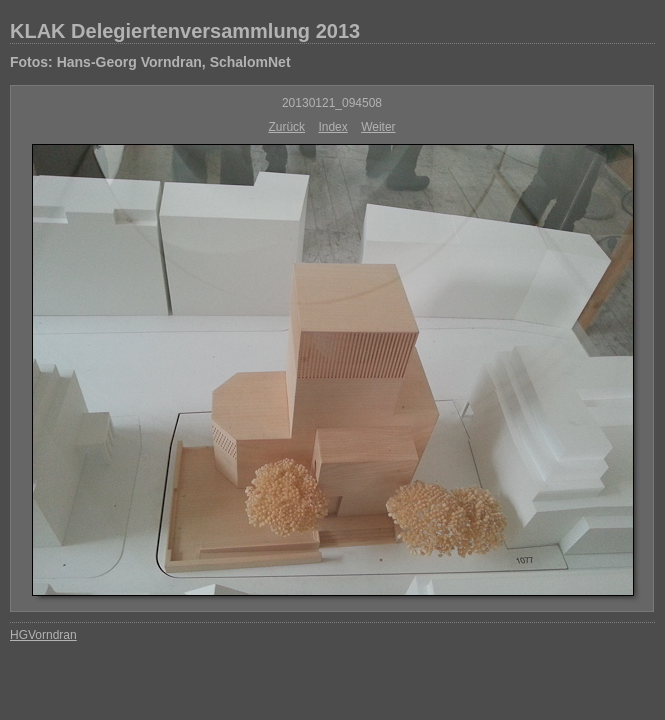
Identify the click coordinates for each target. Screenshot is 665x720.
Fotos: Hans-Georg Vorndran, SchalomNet (150, 62)
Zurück (286, 127)
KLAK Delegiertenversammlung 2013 (185, 31)
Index (332, 127)
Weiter (378, 127)
